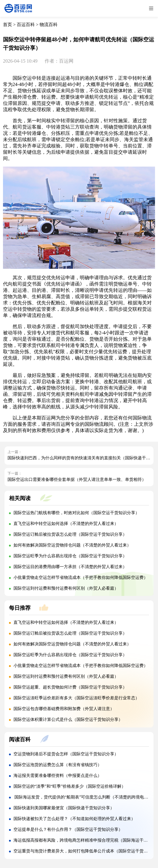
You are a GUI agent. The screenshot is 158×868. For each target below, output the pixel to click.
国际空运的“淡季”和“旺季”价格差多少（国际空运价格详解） (70, 786)
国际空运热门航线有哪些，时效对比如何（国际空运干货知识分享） (76, 513)
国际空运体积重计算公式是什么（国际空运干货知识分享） (68, 720)
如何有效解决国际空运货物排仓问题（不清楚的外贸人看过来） (72, 545)
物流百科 (49, 25)
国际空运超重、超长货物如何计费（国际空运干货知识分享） (70, 687)
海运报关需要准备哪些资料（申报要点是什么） (58, 776)
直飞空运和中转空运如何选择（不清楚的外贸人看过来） (66, 524)
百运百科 (26, 25)
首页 (7, 25)
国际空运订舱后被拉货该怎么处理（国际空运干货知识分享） (70, 534)
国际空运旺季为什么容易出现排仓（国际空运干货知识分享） (70, 556)
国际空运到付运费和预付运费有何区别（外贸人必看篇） (66, 588)
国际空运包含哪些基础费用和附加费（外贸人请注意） (64, 709)
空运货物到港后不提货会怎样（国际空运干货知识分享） (66, 754)
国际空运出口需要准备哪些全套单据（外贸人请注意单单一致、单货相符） (77, 480)
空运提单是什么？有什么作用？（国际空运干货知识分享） (68, 829)
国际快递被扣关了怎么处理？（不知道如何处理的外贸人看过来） (74, 819)
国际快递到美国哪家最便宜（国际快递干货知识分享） (64, 808)
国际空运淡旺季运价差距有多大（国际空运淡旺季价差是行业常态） (76, 698)
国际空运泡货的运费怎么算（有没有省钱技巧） (58, 765)
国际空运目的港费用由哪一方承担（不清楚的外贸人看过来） (70, 567)
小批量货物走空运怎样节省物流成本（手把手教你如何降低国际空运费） (81, 578)
